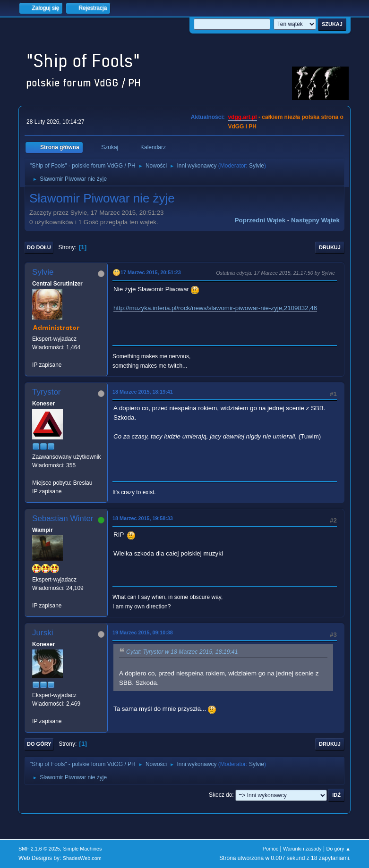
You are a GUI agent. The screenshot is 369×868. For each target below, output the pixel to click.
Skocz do (220, 795)
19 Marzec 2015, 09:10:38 (143, 632)
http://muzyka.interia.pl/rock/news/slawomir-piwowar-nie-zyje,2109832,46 (215, 308)
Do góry (39, 744)
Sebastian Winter (63, 518)
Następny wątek (315, 220)
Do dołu (39, 247)
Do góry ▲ (339, 849)
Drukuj (330, 247)
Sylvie (257, 166)
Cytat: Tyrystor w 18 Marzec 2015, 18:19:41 (182, 652)
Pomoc (271, 849)
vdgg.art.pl (242, 117)
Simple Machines (82, 849)
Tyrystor (46, 392)
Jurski (43, 633)
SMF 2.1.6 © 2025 (39, 849)
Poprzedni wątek (260, 220)
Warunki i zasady (302, 849)
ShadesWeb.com (82, 858)
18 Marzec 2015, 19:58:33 (143, 518)
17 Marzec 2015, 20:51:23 (151, 272)
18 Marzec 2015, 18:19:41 (143, 392)
